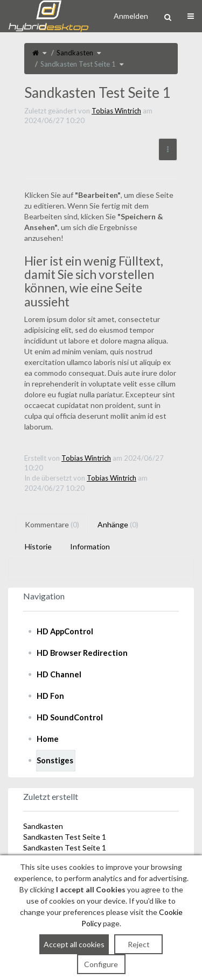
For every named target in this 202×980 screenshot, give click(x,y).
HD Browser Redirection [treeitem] (82, 653)
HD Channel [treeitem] (59, 674)
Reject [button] (139, 944)
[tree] (101, 696)
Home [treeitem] (48, 739)
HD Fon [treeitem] (50, 696)
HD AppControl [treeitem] (65, 631)
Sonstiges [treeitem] (55, 760)
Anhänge (118, 524)
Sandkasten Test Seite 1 (78, 64)
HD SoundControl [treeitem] (70, 717)
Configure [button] (101, 964)
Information (90, 546)
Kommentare (52, 524)
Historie (38, 546)
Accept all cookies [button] (74, 944)
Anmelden (131, 16)
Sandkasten (75, 53)
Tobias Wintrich (116, 111)
